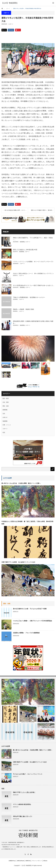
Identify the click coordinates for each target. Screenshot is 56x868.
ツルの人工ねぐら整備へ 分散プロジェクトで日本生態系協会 (32, 621)
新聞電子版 (28, 861)
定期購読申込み (12, 861)
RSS (31, 854)
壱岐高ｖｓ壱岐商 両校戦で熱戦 (23, 309)
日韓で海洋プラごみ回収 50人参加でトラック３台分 (18, 562)
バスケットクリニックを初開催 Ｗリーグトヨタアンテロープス (33, 262)
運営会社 (45, 861)
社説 (4, 432)
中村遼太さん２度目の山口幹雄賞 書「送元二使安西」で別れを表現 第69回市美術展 (27, 523)
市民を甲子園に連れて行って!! (22, 816)
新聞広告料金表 (21, 861)
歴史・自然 (6, 406)
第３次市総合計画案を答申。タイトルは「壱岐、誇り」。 (16, 210)
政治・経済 (6, 398)
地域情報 (22, 242)
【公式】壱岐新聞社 (26, 866)
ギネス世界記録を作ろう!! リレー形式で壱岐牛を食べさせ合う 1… (34, 285)
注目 (4, 414)
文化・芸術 (6, 402)
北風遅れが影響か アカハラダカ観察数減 (26, 633)
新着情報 (5, 410)
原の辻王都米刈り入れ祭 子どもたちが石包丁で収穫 (30, 609)
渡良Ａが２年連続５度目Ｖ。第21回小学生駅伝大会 (43, 210)
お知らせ (5, 417)
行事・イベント (7, 425)
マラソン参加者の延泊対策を (22, 804)
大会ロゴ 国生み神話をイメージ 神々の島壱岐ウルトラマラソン (33, 273)
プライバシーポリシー (37, 861)
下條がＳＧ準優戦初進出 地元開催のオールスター (29, 297)
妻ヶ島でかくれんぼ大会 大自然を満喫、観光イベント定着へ (21, 483)
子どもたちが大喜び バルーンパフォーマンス (28, 774)
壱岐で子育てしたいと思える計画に (24, 792)
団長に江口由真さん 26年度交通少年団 (25, 250)
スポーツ (11, 24)
